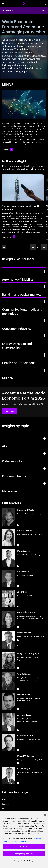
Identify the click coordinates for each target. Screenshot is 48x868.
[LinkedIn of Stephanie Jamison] (18, 627)
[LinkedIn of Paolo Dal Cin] (18, 586)
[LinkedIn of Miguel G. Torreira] (18, 763)
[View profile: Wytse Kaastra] (24, 646)
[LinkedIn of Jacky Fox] (18, 606)
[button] (10, 411)
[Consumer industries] (44, 321)
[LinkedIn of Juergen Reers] (18, 730)
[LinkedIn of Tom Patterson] (18, 689)
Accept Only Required (24, 854)
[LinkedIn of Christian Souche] (18, 750)
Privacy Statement (19, 841)
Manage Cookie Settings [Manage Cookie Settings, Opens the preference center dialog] (24, 861)
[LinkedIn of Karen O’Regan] (18, 545)
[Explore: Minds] (7, 149)
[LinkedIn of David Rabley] (18, 709)
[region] (24, 840)
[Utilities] (44, 370)
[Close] (45, 815)
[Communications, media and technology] (44, 302)
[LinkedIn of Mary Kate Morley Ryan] (18, 668)
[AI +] (44, 438)
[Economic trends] (44, 468)
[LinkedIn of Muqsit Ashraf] (18, 566)
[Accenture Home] (24, 4)
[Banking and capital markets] (44, 287)
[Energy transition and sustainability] (44, 336)
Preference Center (10, 799)
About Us (6, 809)
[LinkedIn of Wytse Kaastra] (18, 640)
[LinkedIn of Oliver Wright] (18, 783)
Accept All (24, 846)
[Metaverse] (44, 484)
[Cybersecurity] (44, 453)
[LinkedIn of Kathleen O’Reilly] (18, 525)
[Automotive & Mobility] (44, 272)
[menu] (3, 4)
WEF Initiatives (8, 10)
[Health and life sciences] (44, 355)
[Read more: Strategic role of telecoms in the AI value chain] (9, 237)
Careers (5, 804)
